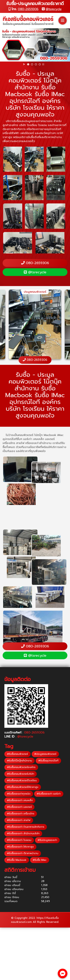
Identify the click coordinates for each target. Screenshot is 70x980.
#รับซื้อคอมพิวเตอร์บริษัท (21, 774)
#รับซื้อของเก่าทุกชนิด (19, 794)
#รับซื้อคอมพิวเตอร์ (17, 754)
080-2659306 (28, 9)
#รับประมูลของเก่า (47, 840)
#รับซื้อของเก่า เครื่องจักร (21, 814)
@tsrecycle (54, 9)
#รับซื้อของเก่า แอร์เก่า (49, 794)
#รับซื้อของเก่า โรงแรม (19, 840)
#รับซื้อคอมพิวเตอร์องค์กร (21, 767)
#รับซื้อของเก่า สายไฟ (19, 820)
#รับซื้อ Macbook (17, 860)
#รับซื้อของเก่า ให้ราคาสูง (20, 847)
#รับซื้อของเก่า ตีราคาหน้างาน (23, 853)
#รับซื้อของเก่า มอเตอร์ (19, 807)
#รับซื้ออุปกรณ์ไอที (48, 761)
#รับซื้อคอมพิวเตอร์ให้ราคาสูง (23, 787)
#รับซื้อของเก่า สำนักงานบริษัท (23, 833)
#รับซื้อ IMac (40, 860)
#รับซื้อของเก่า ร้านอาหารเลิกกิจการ (26, 827)
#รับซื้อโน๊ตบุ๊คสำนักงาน (20, 761)
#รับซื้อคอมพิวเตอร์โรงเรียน (22, 780)
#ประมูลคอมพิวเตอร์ (45, 754)
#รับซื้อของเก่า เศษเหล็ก (20, 800)
